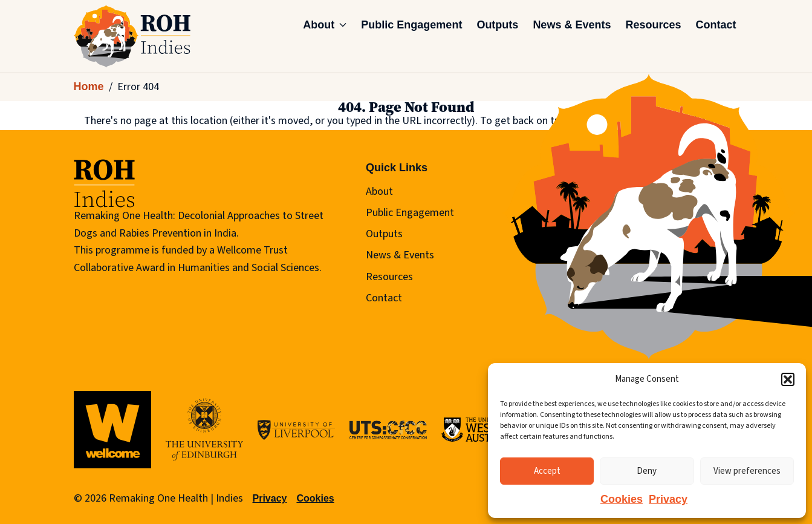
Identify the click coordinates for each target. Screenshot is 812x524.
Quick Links (397, 168)
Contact (716, 25)
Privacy (668, 499)
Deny (647, 471)
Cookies (622, 499)
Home (89, 87)
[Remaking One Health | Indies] (132, 36)
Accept (547, 471)
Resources (653, 25)
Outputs (497, 25)
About (325, 25)
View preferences (747, 471)
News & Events (572, 25)
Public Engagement (411, 25)
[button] (788, 379)
